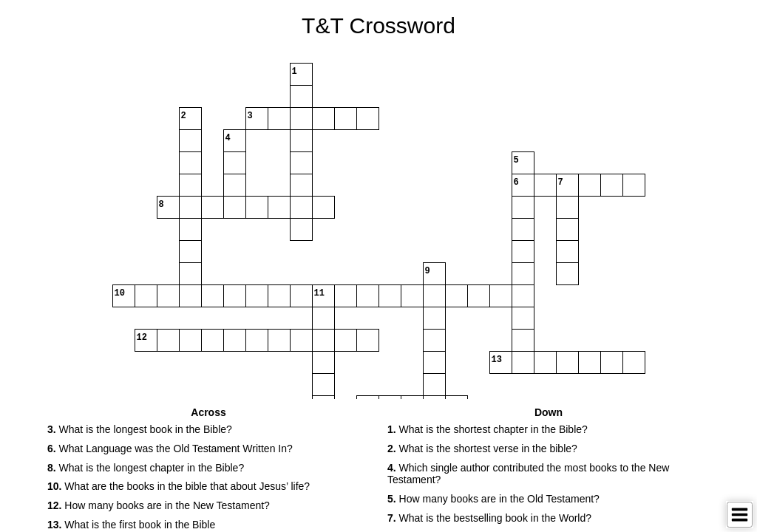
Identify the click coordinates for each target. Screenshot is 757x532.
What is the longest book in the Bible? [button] (140, 429)
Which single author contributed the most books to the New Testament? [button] (528, 474)
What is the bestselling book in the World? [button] (489, 518)
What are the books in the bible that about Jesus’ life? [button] (179, 486)
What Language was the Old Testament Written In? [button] (170, 449)
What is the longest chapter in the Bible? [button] (146, 468)
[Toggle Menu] (740, 515)
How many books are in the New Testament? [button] (159, 505)
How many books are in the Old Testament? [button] (493, 499)
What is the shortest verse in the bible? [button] (482, 449)
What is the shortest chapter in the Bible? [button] (488, 429)
